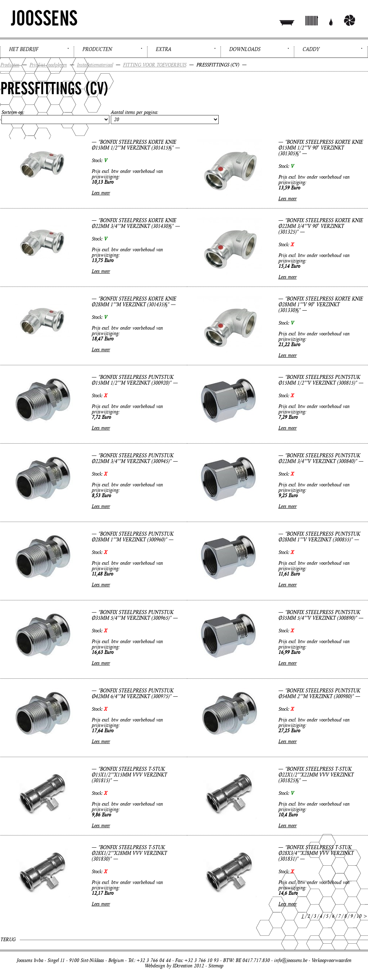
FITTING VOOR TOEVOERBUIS (155, 65)
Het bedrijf (24, 49)
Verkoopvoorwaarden (331, 960)
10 (359, 916)
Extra (163, 49)
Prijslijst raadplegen (48, 65)
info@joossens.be (291, 960)
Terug (8, 940)
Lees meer (101, 193)
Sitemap (216, 966)
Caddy (311, 49)
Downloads (245, 49)
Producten (97, 49)
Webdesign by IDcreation (169, 966)
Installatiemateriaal (95, 65)
